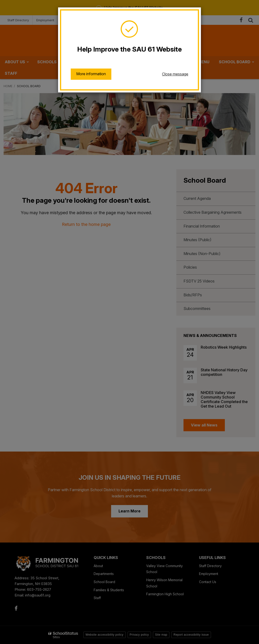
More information (91, 74)
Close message (175, 74)
